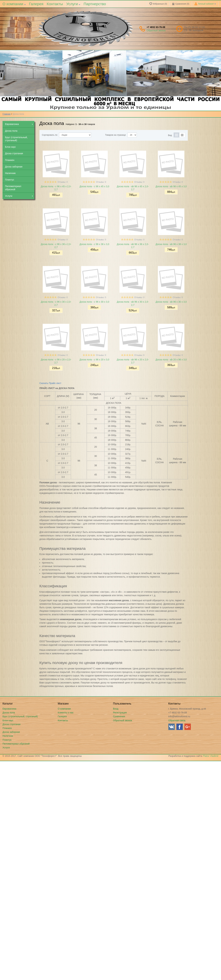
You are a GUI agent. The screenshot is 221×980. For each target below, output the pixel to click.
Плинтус (7, 740)
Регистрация (120, 713)
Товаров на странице (115, 135)
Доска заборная (11, 732)
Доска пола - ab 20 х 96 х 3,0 (171, 360)
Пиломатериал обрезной (16, 744)
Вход (116, 709)
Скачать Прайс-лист (50, 383)
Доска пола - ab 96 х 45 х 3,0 (171, 186)
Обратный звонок (156, 30)
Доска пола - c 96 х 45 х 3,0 (94, 186)
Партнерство (95, 4)
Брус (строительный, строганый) (20, 716)
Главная (7, 114)
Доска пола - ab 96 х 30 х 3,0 (171, 302)
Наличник (8, 736)
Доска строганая (11, 724)
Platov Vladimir (211, 756)
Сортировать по (50, 135)
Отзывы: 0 (63, 182)
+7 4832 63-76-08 (156, 27)
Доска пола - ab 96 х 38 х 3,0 (171, 244)
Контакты (55, 4)
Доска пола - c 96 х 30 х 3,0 (94, 302)
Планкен (7, 728)
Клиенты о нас (66, 713)
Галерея (36, 4)
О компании (14, 4)
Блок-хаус (8, 720)
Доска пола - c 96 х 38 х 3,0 (94, 244)
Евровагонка (9, 709)
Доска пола (9, 713)
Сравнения (119, 716)
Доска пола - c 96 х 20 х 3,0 (94, 360)
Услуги (73, 4)
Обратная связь (177, 720)
